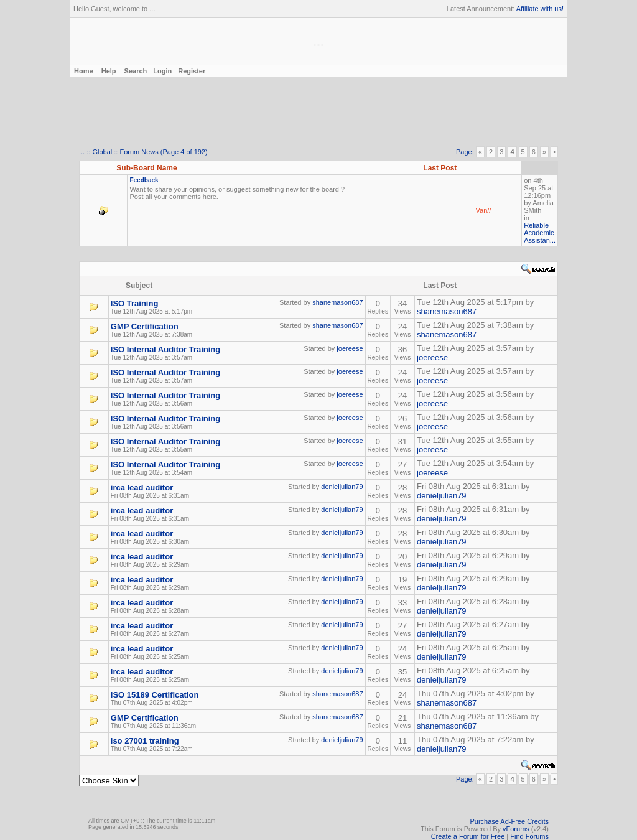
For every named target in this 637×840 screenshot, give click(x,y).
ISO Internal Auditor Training (165, 349)
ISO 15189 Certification (155, 695)
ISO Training (135, 303)
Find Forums (529, 836)
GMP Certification (145, 326)
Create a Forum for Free (468, 836)
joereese (350, 348)
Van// (484, 210)
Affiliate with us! (540, 9)
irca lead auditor (142, 488)
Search (136, 71)
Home (83, 71)
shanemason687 (337, 302)
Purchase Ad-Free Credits (509, 821)
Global (102, 152)
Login (162, 71)
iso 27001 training (145, 741)
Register (192, 71)
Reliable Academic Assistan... (540, 233)
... (82, 152)
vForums (516, 829)
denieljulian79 (342, 487)
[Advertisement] (318, 113)
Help (109, 71)
